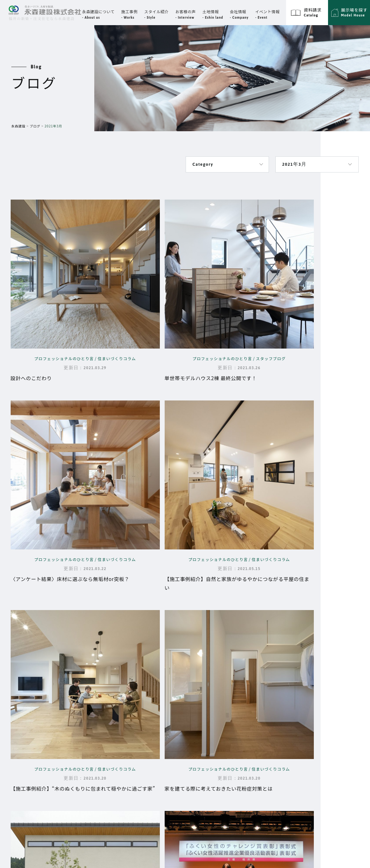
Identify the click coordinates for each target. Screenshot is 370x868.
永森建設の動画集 (153, 754)
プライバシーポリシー (309, 690)
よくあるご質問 (150, 745)
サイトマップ (300, 674)
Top (140, 674)
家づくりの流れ (150, 736)
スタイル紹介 (268, 705)
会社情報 (207, 674)
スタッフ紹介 (219, 693)
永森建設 (18, 126)
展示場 (262, 721)
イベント (207, 708)
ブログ (35, 126)
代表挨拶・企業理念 (227, 684)
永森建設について (144, 690)
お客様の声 (210, 723)
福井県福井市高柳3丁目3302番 (57, 689)
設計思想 (143, 700)
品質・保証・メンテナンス (163, 718)
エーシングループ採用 (308, 705)
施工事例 (264, 674)
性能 (138, 709)
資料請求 (264, 736)
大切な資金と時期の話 (158, 727)
